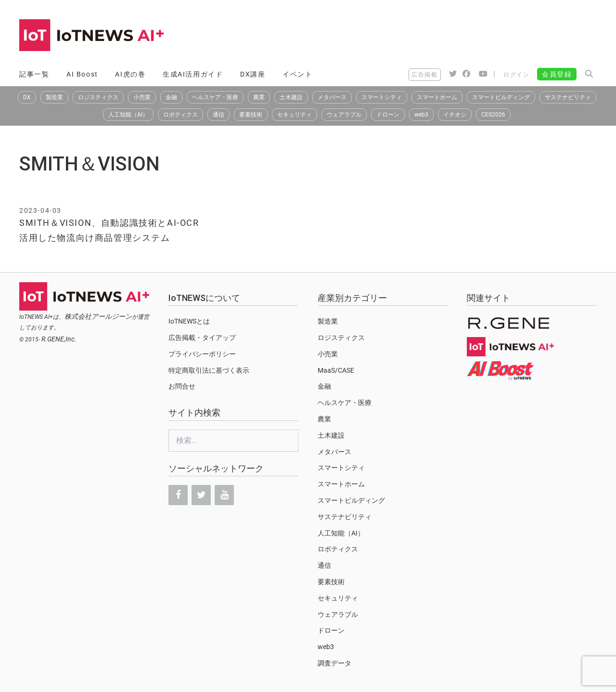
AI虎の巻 (130, 74)
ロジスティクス (98, 97)
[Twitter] (201, 495)
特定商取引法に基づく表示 (209, 370)
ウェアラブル (344, 115)
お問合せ (182, 386)
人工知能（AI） (128, 115)
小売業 (142, 97)
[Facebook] (178, 495)
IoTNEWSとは (189, 321)
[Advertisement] (422, 36)
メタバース (332, 97)
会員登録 (557, 74)
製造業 (54, 97)
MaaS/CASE (336, 370)
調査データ (334, 663)
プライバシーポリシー (202, 354)
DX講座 (253, 74)
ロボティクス (180, 115)
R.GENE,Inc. (59, 339)
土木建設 (291, 97)
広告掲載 (424, 75)
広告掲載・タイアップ (202, 338)
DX (27, 97)
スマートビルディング (501, 97)
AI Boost (82, 74)
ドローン (388, 115)
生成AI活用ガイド (193, 74)
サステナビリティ (568, 97)
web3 (421, 115)
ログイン (516, 75)
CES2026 (493, 115)
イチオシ (455, 115)
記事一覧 (34, 74)
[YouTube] (224, 495)
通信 (218, 115)
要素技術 (251, 115)
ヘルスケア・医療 (215, 97)
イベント (297, 74)
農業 (259, 97)
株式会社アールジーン (98, 316)
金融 (171, 97)
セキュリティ (295, 115)
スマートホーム (437, 97)
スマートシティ (382, 97)
